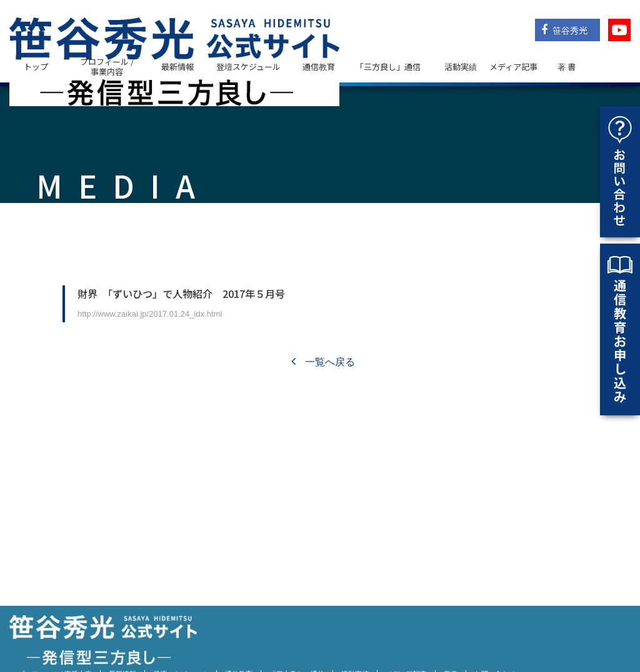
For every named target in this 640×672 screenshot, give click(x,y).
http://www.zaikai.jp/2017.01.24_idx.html (150, 314)
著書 (451, 641)
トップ (36, 67)
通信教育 (319, 67)
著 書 (567, 67)
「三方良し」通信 (297, 641)
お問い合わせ (495, 641)
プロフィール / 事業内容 (107, 67)
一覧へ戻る (323, 362)
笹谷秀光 (564, 30)
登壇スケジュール (248, 67)
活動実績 (461, 67)
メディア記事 (513, 67)
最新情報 (177, 67)
